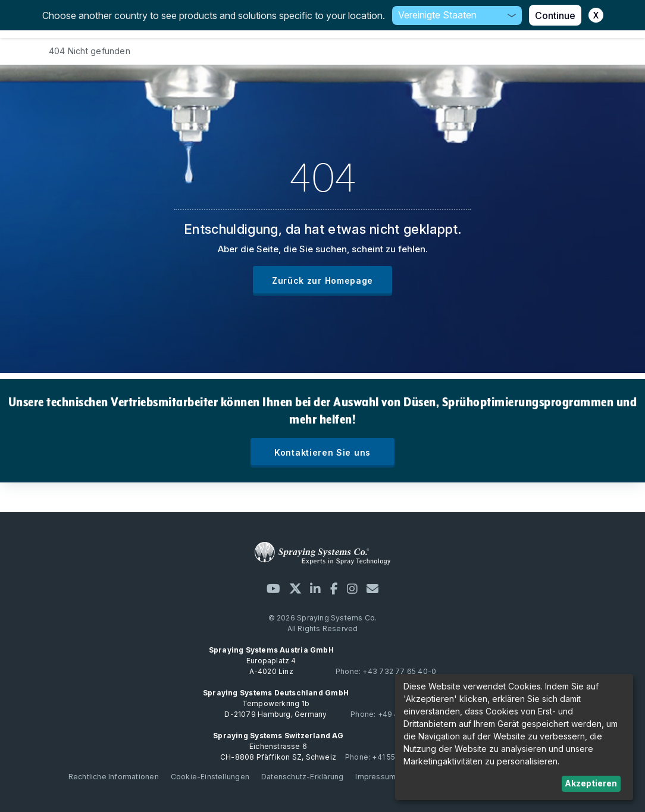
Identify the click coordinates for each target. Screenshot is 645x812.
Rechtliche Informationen (114, 777)
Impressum (375, 777)
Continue (555, 15)
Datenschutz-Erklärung (302, 777)
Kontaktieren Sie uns (322, 452)
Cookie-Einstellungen (210, 777)
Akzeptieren (591, 783)
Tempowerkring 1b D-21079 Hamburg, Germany (276, 703)
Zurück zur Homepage (322, 280)
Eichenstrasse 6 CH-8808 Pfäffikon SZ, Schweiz (278, 746)
